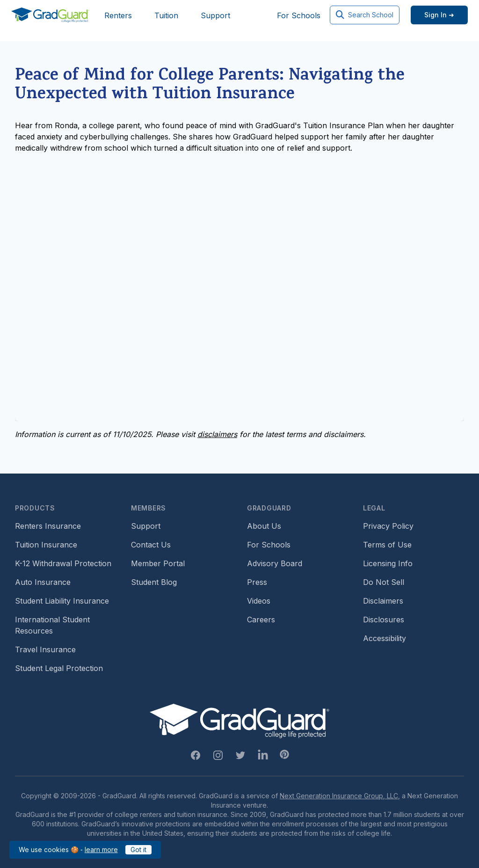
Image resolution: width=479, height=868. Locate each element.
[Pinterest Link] (284, 754)
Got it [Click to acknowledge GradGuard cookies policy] (138, 850)
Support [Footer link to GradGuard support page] (146, 526)
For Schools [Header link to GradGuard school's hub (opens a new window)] (299, 15)
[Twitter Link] (240, 755)
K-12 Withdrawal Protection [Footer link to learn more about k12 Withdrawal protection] (63, 563)
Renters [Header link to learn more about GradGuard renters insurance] (118, 15)
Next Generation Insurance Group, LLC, (340, 796)
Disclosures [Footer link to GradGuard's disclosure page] (384, 620)
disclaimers (217, 434)
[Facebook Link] (196, 755)
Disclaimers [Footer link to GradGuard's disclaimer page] (383, 601)
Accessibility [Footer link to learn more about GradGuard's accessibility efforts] (385, 638)
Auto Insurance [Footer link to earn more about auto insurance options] (43, 582)
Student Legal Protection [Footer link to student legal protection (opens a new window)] (59, 668)
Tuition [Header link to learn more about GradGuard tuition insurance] (166, 15)
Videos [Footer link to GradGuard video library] (259, 601)
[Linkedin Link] (263, 755)
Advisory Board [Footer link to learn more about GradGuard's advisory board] (275, 563)
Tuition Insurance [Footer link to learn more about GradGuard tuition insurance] (46, 545)
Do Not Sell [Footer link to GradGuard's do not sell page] (384, 582)
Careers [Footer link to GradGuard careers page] (261, 620)
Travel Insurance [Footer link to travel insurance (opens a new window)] (45, 649)
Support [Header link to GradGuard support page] (215, 15)
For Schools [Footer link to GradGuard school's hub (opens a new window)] (269, 545)
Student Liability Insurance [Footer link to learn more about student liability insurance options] (62, 601)
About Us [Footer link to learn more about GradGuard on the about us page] (264, 526)
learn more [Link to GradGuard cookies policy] (101, 850)
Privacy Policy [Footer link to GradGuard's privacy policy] (388, 526)
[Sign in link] (439, 15)
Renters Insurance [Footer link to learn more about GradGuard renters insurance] (48, 526)
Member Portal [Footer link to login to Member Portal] (158, 563)
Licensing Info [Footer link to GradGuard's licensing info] (388, 563)
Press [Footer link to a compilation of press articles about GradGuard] (257, 582)
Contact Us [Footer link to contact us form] (151, 545)
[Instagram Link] (218, 755)
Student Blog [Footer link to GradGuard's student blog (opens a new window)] (154, 582)
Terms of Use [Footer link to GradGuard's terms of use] (387, 545)
